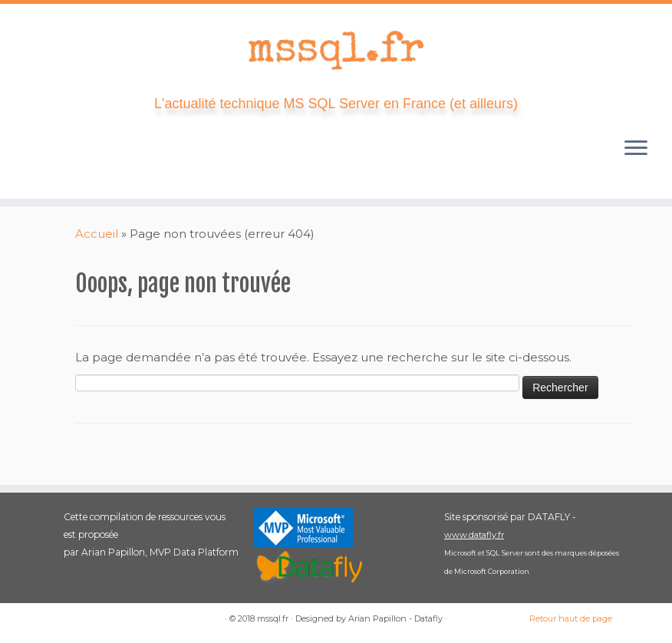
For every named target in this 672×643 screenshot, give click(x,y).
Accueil (97, 234)
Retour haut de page (571, 618)
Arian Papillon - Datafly (395, 618)
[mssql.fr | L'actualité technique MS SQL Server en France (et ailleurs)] (336, 50)
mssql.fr (273, 618)
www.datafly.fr (474, 535)
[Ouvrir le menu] (636, 150)
